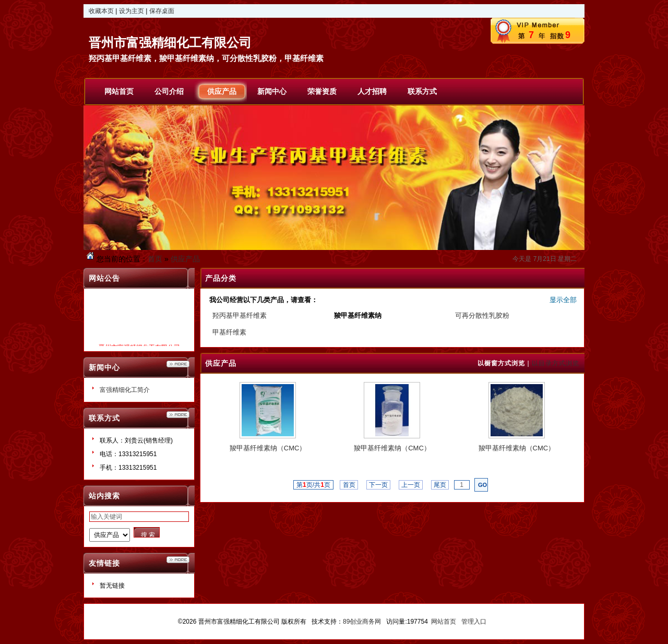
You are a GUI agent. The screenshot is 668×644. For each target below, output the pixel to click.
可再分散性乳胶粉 (482, 315)
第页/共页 (313, 485)
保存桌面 (162, 11)
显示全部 (563, 300)
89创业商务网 (362, 622)
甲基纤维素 (229, 332)
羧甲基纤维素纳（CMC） (268, 448)
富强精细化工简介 (125, 390)
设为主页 (132, 11)
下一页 (379, 485)
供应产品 (185, 259)
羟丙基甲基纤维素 (240, 315)
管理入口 (474, 622)
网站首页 (444, 622)
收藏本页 (101, 11)
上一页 (411, 485)
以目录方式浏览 (556, 363)
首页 (155, 259)
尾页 (440, 485)
